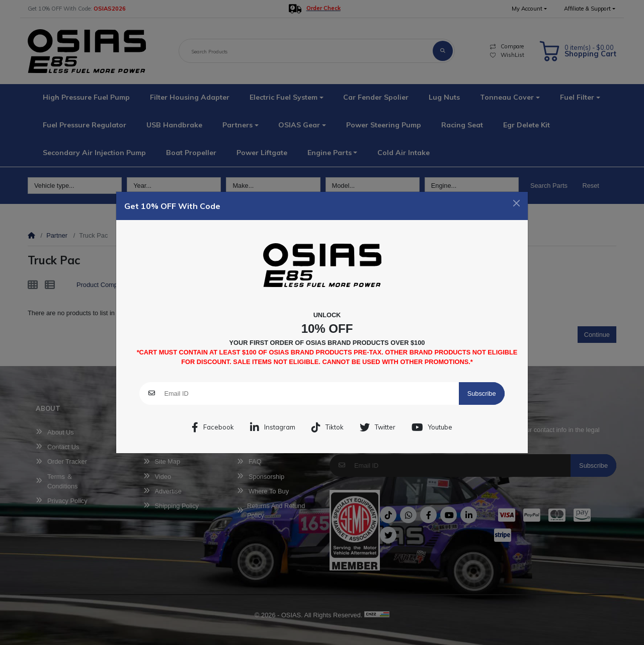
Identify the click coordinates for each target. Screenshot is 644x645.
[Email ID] (311, 393)
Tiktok (328, 427)
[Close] (516, 203)
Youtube (432, 427)
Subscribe (482, 393)
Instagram (273, 427)
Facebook (213, 427)
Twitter (378, 427)
